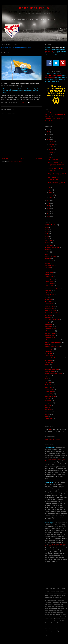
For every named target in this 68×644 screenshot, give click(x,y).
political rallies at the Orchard (53, 374)
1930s (47, 234)
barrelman (48, 259)
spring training (49, 394)
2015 (49, 201)
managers (48, 322)
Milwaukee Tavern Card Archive (54, 119)
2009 (49, 216)
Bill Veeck (48, 268)
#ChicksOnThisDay (51, 225)
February (51, 195)
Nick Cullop (48, 351)
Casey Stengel (49, 281)
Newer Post (4, 158)
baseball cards (49, 261)
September (52, 149)
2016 (49, 140)
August (51, 152)
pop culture (48, 376)
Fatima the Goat (50, 301)
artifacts (47, 250)
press (47, 378)
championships (49, 283)
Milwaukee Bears (50, 331)
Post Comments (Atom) (16, 162)
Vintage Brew (49, 419)
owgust (47, 365)
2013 (49, 206)
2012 (49, 208)
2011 (49, 211)
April (50, 190)
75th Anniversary (50, 78)
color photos (49, 290)
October (51, 147)
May (50, 187)
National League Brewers (52, 347)
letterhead (48, 317)
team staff (48, 405)
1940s (47, 236)
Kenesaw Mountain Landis (53, 313)
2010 (49, 214)
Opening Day (49, 356)
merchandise (49, 324)
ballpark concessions (51, 256)
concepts (48, 292)
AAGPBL (48, 243)
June (50, 157)
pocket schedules (50, 371)
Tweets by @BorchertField (53, 439)
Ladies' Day (48, 315)
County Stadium (50, 295)
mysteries (48, 344)
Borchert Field (34, 8)
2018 (49, 134)
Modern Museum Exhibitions (53, 342)
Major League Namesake (52, 320)
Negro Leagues (49, 349)
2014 (49, 203)
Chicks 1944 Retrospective (53, 288)
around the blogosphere (52, 247)
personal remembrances (52, 369)
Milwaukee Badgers (51, 329)
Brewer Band (49, 274)
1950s (47, 238)
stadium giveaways (50, 396)
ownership (48, 367)
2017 (49, 137)
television (48, 408)
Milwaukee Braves (50, 333)
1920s (47, 232)
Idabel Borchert (49, 308)
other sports (48, 360)
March (51, 192)
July (50, 155)
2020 (49, 129)
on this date (48, 353)
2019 (49, 132)
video (47, 417)
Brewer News (49, 277)
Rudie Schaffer (49, 385)
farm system (49, 299)
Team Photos (49, 116)
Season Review (49, 392)
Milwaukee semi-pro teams (53, 340)
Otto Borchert (49, 362)
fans (46, 297)
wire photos (48, 421)
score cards (48, 387)
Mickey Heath (49, 326)
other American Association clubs (55, 358)
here (49, 429)
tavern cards (49, 401)
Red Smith (48, 383)
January (51, 198)
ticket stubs (48, 412)
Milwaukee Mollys (50, 335)
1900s (47, 227)
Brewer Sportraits (50, 279)
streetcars (48, 398)
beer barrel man (50, 265)
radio (46, 380)
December (52, 142)
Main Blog (48, 112)
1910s (47, 229)
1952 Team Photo (53, 159)
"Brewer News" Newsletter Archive (55, 114)
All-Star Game (49, 245)
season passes (49, 389)
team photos (49, 403)
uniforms (47, 414)
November (52, 144)
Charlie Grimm (49, 286)
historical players (50, 306)
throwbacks (48, 410)
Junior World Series (51, 311)
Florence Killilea (50, 304)
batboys (47, 263)
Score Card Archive (51, 121)
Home (22, 158)
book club (48, 270)
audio (47, 254)
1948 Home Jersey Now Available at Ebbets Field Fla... (56, 164)
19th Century (49, 241)
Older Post (39, 158)
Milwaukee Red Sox (51, 338)
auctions (47, 252)
